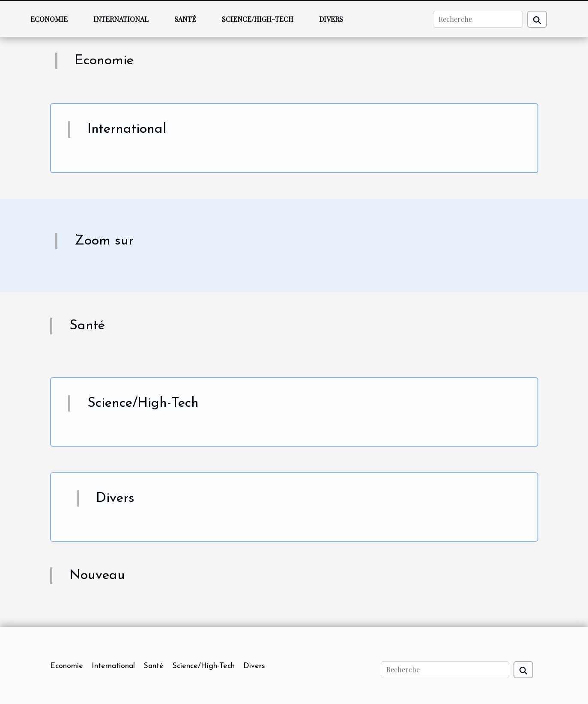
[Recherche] (478, 19)
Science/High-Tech (258, 19)
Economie (49, 19)
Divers (331, 19)
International (121, 19)
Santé (185, 19)
